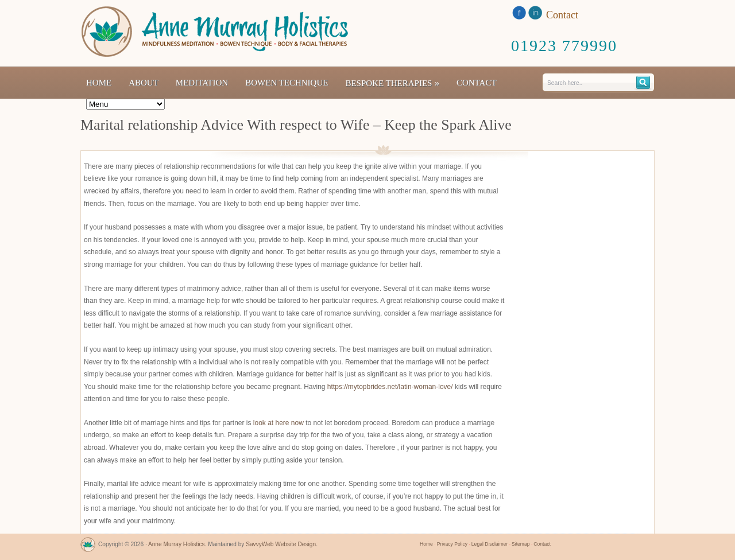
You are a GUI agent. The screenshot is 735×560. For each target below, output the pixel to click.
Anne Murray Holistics (177, 544)
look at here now (278, 423)
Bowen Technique (287, 83)
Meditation (202, 83)
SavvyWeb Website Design (281, 544)
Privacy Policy (452, 544)
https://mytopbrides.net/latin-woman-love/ (390, 387)
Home (99, 83)
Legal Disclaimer (490, 544)
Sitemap (521, 544)
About (144, 83)
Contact (477, 83)
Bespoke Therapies (392, 83)
